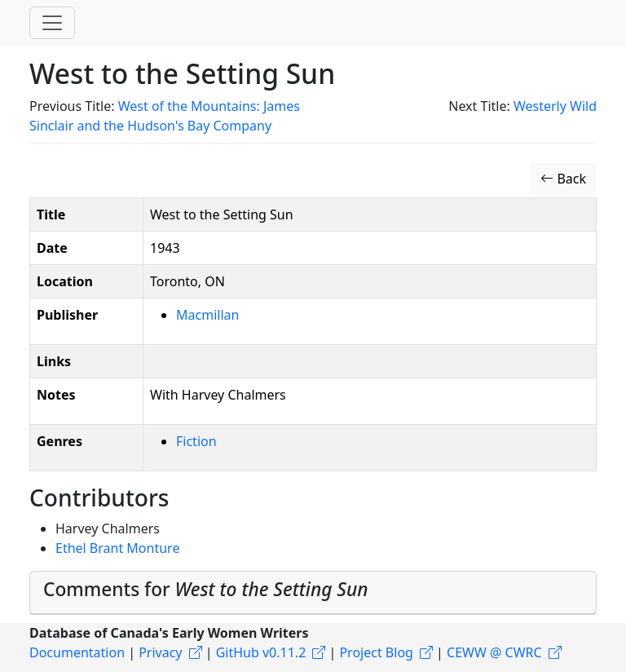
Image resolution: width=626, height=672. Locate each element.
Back (563, 179)
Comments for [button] (206, 589)
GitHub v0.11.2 (261, 652)
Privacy (160, 652)
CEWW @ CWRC (494, 652)
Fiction (196, 441)
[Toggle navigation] (52, 23)
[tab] (313, 593)
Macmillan (207, 315)
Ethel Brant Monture (117, 548)
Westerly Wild (555, 106)
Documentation (77, 652)
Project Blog (376, 652)
